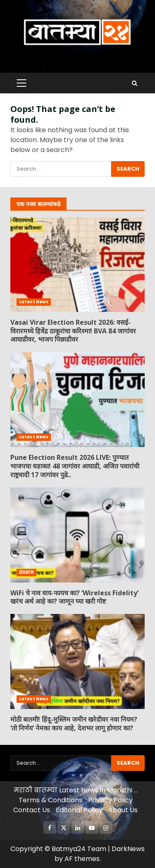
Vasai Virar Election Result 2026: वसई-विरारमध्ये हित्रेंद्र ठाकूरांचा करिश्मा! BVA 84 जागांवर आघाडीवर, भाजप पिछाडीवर (77, 264)
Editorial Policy (79, 810)
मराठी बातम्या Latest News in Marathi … (76, 790)
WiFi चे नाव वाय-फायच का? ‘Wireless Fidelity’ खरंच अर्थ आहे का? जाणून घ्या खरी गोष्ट (77, 535)
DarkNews (128, 849)
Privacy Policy (110, 800)
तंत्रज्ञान (26, 572)
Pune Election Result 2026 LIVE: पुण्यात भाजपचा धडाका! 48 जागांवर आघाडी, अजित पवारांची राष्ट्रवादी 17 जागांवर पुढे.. (77, 400)
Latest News (34, 302)
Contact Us (32, 810)
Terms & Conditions (50, 800)
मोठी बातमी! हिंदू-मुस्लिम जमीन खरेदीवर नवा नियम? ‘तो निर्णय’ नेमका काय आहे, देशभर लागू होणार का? (77, 661)
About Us (123, 810)
